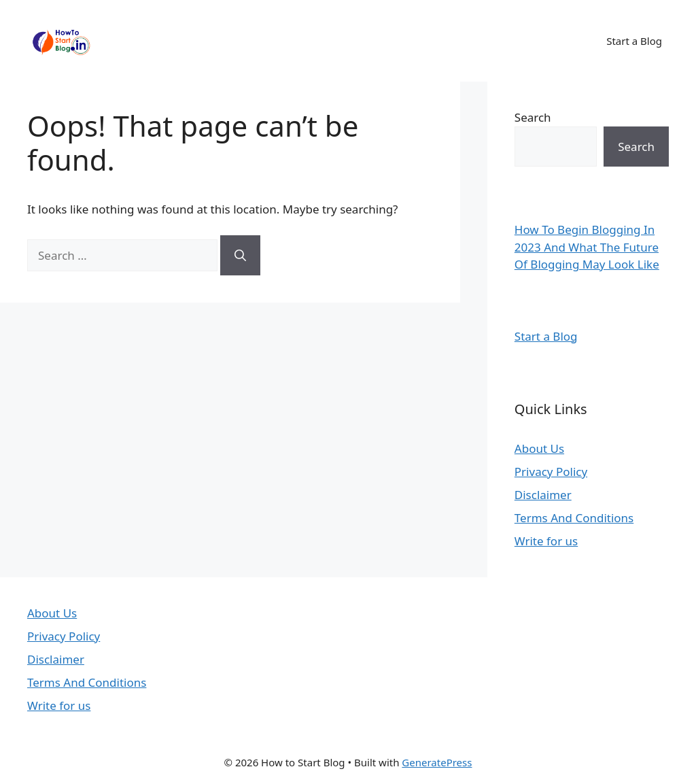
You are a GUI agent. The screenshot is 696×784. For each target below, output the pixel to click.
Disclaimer (543, 495)
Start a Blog (634, 41)
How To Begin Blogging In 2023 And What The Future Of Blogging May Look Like (587, 247)
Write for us (546, 541)
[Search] (240, 256)
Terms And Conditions (574, 518)
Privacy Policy (551, 472)
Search (533, 117)
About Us (539, 448)
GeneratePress (437, 762)
